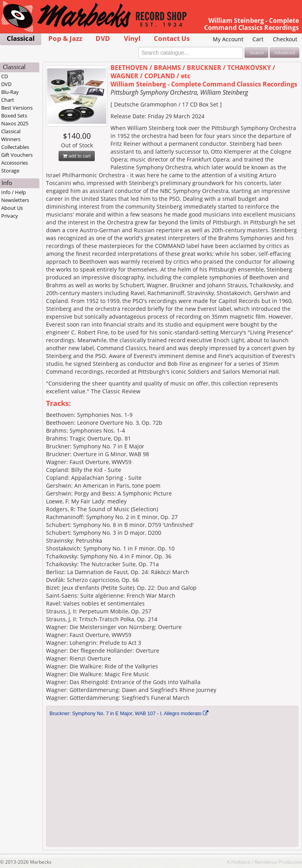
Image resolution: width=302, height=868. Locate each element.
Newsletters (15, 200)
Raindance (266, 862)
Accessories (15, 163)
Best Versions (17, 108)
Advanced (285, 53)
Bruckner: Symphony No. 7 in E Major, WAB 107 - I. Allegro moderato (126, 714)
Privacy (10, 216)
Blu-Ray (10, 92)
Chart (8, 100)
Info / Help (14, 192)
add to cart (77, 156)
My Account (228, 39)
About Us (12, 208)
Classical (21, 38)
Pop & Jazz (65, 38)
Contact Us (172, 38)
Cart (258, 39)
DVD (103, 38)
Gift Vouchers (17, 155)
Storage (10, 171)
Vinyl (132, 38)
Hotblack (241, 862)
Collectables (15, 147)
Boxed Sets (14, 116)
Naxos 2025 (15, 123)
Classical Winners (11, 135)
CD (5, 76)
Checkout (285, 39)
